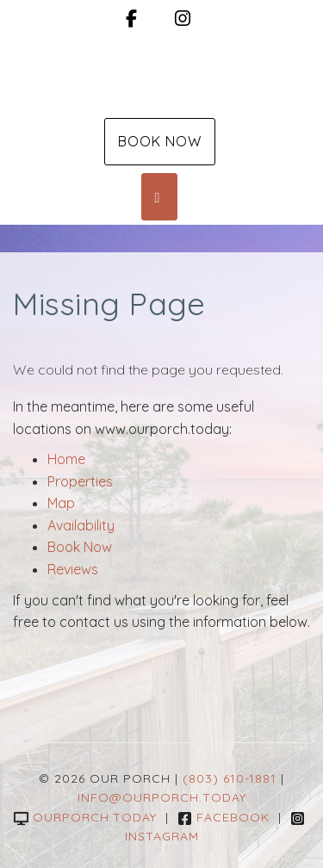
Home (66, 459)
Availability (81, 525)
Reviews (73, 569)
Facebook (224, 817)
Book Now (160, 141)
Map (61, 503)
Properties (80, 481)
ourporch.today (85, 817)
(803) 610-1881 (230, 778)
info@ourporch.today (162, 797)
